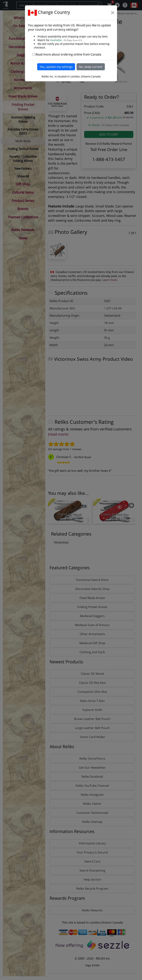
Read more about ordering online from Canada (68, 54)
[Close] (113, 13)
